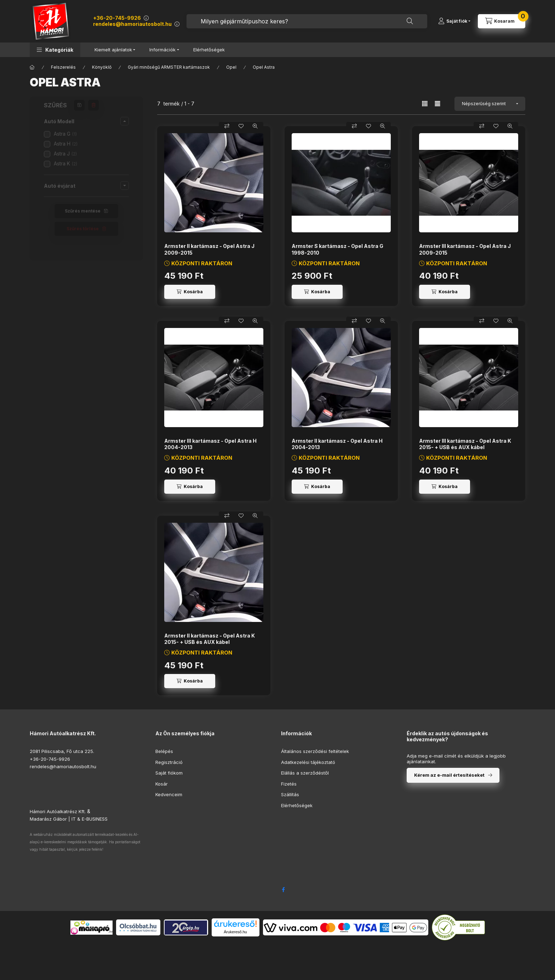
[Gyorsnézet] (255, 126)
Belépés (164, 751)
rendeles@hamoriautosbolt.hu (132, 24)
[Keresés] (410, 21)
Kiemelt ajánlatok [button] (113, 50)
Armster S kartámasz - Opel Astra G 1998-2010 (337, 249)
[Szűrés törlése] (93, 105)
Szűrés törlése (83, 229)
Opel (231, 67)
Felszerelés (63, 67)
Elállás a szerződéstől (305, 773)
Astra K (65, 163)
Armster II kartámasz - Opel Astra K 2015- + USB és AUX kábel (210, 639)
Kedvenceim (169, 794)
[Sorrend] (490, 104)
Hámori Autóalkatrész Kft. (58, 811)
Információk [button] (162, 50)
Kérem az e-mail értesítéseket (449, 775)
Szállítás (290, 794)
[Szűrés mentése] (79, 105)
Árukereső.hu (235, 932)
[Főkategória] (32, 67)
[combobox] (307, 21)
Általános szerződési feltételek (315, 751)
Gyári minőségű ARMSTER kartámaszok (169, 67)
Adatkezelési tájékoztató (308, 762)
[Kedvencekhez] (241, 126)
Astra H (66, 144)
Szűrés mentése (83, 211)
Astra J (65, 154)
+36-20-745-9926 (117, 18)
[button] (55, 50)
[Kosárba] (190, 292)
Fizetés (289, 784)
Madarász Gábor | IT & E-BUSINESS (69, 819)
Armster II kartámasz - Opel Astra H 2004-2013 (337, 444)
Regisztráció (169, 762)
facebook (283, 890)
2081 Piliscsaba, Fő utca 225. (62, 751)
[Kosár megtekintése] (502, 21)
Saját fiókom (169, 773)
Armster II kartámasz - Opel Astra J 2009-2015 (209, 249)
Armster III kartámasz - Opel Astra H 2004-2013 (210, 444)
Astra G (65, 134)
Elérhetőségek (209, 50)
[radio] (437, 104)
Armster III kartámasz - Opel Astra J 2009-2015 (465, 249)
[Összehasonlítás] (227, 126)
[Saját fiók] (454, 21)
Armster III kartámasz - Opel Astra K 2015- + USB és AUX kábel (465, 444)
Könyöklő (102, 67)
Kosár (162, 784)
